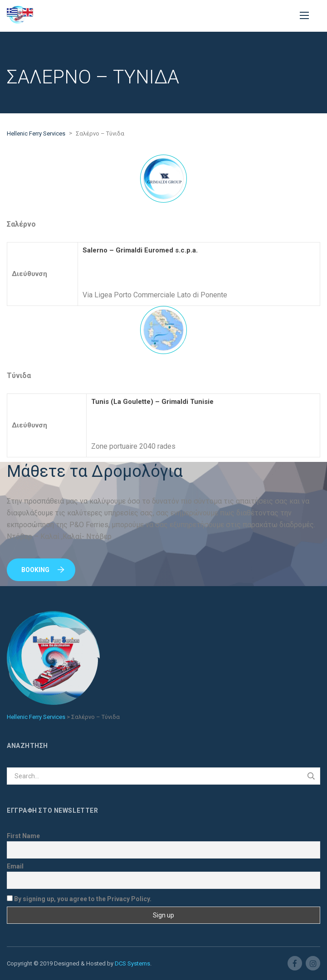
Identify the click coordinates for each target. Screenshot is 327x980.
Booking (43, 570)
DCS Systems (132, 963)
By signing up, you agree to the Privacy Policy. (79, 899)
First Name (23, 836)
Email (15, 866)
